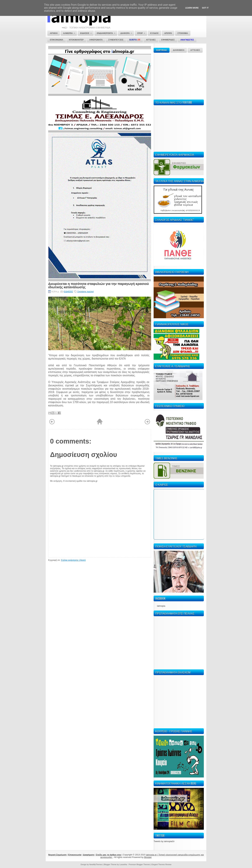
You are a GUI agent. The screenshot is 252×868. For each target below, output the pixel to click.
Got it (205, 8)
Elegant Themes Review (161, 864)
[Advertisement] (179, 76)
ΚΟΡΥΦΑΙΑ (162, 50)
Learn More (192, 8)
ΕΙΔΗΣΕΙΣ (68, 292)
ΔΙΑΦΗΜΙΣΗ (179, 50)
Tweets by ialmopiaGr (164, 841)
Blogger (148, 857)
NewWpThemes (96, 864)
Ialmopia (161, 606)
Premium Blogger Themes (139, 864)
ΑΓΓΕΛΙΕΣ (195, 50)
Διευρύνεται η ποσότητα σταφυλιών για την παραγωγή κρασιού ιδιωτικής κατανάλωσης (98, 285)
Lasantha (123, 864)
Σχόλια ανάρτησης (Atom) (73, 560)
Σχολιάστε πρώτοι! (86, 292)
